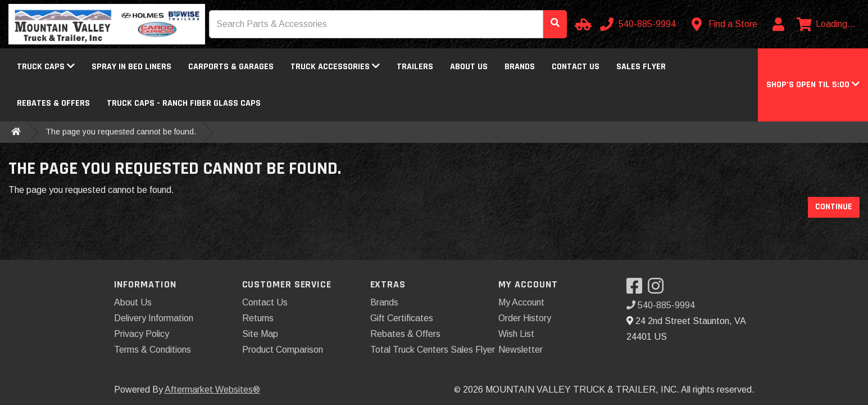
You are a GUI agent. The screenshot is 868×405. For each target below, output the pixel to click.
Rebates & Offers (53, 103)
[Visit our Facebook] (637, 289)
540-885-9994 (661, 305)
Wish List (516, 334)
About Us (469, 67)
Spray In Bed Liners (131, 67)
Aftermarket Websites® (212, 390)
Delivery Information (154, 318)
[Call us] (639, 24)
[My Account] (778, 24)
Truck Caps (46, 67)
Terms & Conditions (153, 350)
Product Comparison (283, 350)
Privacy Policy (142, 334)
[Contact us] (725, 24)
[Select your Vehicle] (581, 24)
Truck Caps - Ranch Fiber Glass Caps (184, 103)
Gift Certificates (402, 318)
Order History (525, 318)
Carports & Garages (231, 67)
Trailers (415, 67)
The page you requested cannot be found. (121, 132)
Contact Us (576, 67)
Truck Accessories (335, 67)
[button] (813, 85)
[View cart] (826, 24)
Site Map (260, 334)
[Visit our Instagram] (658, 289)
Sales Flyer (641, 67)
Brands (520, 67)
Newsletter (521, 350)
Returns (258, 318)
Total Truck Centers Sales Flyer (433, 350)
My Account (521, 302)
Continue (834, 207)
